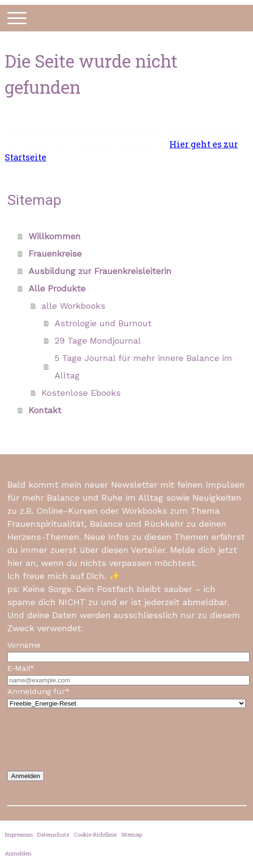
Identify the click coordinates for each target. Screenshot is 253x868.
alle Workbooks (73, 306)
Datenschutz (53, 834)
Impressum (19, 834)
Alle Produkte (57, 288)
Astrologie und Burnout (103, 323)
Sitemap (132, 834)
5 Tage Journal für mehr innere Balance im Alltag (143, 367)
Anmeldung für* (38, 691)
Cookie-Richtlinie (95, 834)
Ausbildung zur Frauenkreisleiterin (100, 271)
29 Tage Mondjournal (98, 340)
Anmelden (26, 776)
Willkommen (55, 236)
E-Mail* (21, 668)
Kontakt (45, 410)
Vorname (24, 645)
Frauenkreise (55, 253)
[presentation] (81, 739)
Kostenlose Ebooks (81, 393)
